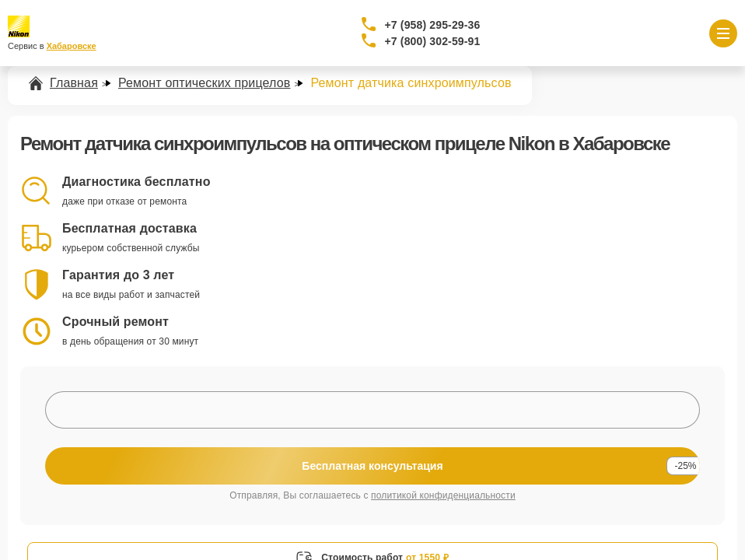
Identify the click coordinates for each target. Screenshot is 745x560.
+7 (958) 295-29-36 (433, 25)
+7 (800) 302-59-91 (433, 41)
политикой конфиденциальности (443, 495)
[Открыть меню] (723, 33)
